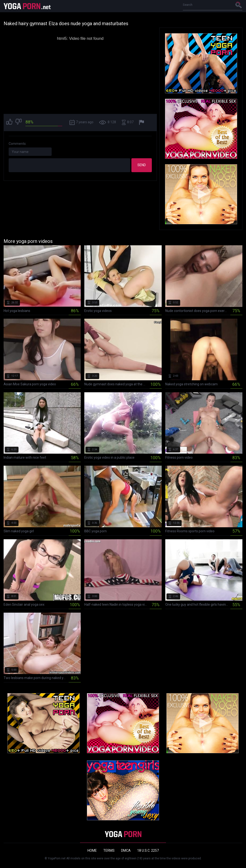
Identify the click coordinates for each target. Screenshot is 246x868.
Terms (109, 850)
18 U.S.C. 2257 (148, 850)
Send (142, 165)
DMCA (126, 850)
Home (92, 850)
